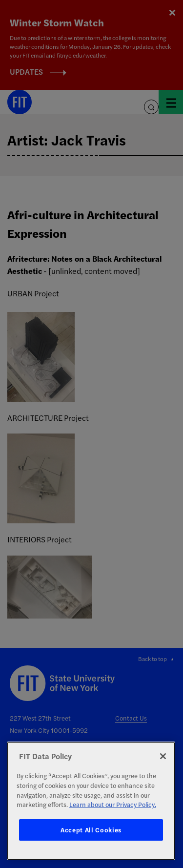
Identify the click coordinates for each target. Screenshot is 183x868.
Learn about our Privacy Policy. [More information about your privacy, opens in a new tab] (113, 804)
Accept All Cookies (91, 830)
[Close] (163, 756)
